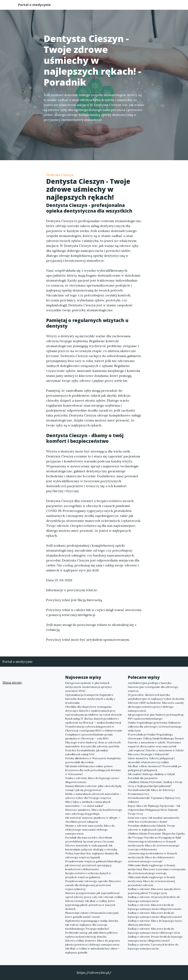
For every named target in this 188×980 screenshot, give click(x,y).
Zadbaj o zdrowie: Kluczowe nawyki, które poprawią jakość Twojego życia (154, 891)
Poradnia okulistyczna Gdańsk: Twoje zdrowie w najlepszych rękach (151, 828)
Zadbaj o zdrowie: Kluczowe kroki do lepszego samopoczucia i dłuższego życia (154, 931)
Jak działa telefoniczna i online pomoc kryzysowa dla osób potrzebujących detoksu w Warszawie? (93, 770)
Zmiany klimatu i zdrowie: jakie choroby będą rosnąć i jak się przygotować (93, 788)
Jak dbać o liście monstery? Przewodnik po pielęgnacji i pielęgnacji (155, 768)
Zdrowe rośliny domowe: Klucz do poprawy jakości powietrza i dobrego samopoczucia (93, 943)
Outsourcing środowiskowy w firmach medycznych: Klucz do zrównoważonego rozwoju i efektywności (154, 845)
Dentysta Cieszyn (60, 175)
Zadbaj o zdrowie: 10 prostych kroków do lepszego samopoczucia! (154, 899)
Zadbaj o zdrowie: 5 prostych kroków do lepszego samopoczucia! (153, 946)
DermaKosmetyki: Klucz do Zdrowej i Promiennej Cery (151, 792)
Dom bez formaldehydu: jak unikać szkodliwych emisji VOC (87, 752)
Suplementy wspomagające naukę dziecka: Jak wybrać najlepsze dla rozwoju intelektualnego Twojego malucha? (92, 925)
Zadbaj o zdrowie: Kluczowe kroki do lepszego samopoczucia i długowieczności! (155, 915)
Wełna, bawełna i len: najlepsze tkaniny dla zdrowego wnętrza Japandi (92, 855)
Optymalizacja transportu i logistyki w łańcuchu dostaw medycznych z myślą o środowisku (90, 699)
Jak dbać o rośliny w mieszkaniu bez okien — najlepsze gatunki (93, 950)
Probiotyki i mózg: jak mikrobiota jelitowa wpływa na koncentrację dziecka (91, 935)
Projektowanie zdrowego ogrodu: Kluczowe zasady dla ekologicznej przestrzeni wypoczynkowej (93, 885)
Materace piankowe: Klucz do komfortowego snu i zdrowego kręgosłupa (94, 812)
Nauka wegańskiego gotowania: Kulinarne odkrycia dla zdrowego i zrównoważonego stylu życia (155, 726)
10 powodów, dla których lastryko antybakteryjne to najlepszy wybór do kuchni (156, 697)
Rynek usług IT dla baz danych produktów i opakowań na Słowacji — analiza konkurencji (93, 721)
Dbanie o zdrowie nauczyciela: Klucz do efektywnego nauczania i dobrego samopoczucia (90, 830)
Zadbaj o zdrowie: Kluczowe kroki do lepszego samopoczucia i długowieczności (155, 907)
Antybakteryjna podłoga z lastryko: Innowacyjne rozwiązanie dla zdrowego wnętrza (153, 687)
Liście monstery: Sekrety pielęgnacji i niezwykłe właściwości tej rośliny (151, 760)
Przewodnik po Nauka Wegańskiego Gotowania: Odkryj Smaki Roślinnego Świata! (156, 736)
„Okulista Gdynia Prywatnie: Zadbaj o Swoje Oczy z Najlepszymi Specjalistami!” (155, 784)
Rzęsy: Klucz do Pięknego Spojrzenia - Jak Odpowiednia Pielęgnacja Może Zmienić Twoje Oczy (154, 810)
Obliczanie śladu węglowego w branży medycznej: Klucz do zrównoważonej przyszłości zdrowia (152, 881)
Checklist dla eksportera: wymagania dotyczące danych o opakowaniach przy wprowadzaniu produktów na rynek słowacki (93, 711)
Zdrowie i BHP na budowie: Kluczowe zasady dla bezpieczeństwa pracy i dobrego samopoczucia (156, 707)
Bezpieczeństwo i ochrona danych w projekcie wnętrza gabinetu (88, 875)
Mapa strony (12, 682)
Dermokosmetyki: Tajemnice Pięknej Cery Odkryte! (154, 800)
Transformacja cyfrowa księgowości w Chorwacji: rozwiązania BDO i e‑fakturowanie (94, 728)
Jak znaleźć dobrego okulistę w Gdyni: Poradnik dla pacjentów (151, 776)
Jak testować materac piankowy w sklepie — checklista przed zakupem (93, 820)
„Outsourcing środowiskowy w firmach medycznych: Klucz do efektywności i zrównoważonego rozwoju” (152, 857)
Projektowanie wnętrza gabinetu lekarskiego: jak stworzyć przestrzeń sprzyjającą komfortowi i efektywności (94, 865)
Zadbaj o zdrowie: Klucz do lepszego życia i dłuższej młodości (155, 923)
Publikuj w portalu (118, 6)
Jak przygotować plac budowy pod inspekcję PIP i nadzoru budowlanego (156, 717)
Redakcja (143, 6)
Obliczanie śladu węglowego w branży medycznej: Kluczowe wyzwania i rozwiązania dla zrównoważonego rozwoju (157, 869)
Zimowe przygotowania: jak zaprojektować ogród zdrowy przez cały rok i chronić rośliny (94, 895)
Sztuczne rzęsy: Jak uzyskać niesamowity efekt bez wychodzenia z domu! (154, 820)
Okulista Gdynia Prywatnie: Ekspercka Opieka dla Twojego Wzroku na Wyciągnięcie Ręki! (156, 835)
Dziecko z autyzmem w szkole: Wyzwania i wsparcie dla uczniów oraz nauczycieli (154, 744)
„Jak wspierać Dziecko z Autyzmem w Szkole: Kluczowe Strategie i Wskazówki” (156, 752)
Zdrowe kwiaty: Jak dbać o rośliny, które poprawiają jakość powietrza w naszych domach (90, 905)
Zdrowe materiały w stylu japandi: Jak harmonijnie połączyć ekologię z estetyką (91, 847)
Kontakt (162, 6)
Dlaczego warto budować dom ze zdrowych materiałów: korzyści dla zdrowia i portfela (93, 744)
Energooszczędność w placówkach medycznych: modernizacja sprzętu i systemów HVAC (88, 687)
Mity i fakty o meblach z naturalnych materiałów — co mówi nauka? (88, 804)
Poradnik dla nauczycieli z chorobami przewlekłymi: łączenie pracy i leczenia (90, 839)
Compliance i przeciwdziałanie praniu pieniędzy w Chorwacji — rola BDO (89, 736)
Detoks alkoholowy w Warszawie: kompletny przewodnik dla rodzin (93, 760)
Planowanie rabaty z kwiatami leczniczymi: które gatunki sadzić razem (92, 915)
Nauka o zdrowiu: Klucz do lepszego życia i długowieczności (92, 780)
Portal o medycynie (37, 5)
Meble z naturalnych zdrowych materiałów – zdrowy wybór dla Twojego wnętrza (93, 796)
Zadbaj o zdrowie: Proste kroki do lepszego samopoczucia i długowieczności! (155, 939)
